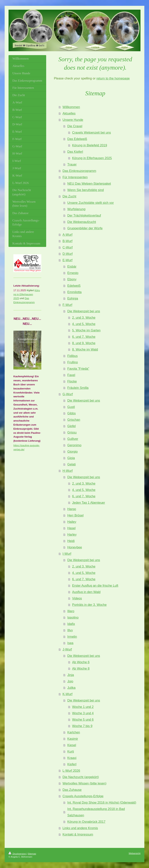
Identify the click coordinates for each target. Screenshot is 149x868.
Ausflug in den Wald (86, 592)
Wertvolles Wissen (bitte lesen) (84, 783)
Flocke (72, 381)
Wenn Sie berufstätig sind (86, 190)
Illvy (70, 630)
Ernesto (73, 273)
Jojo (70, 681)
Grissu (72, 432)
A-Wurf (67, 235)
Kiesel (72, 745)
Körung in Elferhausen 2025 (92, 158)
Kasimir (73, 739)
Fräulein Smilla (78, 388)
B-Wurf (67, 241)
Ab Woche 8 (81, 668)
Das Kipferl (75, 152)
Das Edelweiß (77, 139)
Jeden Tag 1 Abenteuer (89, 503)
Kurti (71, 751)
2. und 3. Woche (84, 317)
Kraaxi (72, 758)
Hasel (71, 528)
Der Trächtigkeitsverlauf (84, 215)
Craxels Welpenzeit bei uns (92, 132)
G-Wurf (68, 394)
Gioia (71, 458)
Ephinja (73, 298)
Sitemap (32, 854)
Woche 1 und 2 (83, 707)
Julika (71, 688)
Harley (72, 534)
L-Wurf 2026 (71, 771)
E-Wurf (67, 260)
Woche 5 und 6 (83, 719)
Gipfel (71, 426)
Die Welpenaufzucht (82, 222)
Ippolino (73, 617)
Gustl (71, 407)
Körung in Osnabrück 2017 (86, 822)
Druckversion (18, 854)
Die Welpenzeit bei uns (84, 311)
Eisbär (72, 266)
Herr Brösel (75, 515)
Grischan (74, 420)
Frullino (73, 362)
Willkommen (71, 107)
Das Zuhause (72, 790)
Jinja (71, 675)
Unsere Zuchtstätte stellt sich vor (91, 203)
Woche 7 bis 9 (82, 726)
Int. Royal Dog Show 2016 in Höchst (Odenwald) (102, 802)
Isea (70, 643)
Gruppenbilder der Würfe (85, 228)
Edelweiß (74, 286)
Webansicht (135, 853)
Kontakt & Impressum (78, 834)
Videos (77, 598)
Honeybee (75, 547)
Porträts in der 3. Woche (89, 605)
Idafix (71, 624)
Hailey (72, 522)
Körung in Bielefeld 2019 (90, 145)
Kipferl (72, 764)
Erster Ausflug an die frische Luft (95, 585)
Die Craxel (75, 126)
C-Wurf (68, 247)
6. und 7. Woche (84, 337)
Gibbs (71, 413)
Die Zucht (69, 196)
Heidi (71, 541)
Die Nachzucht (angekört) (81, 777)
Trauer (72, 164)
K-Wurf (67, 694)
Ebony (72, 279)
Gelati (71, 464)
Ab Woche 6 (81, 662)
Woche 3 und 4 (83, 713)
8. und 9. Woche (84, 343)
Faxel (71, 375)
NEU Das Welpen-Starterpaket (89, 184)
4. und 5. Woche (84, 324)
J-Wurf (67, 649)
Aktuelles (69, 113)
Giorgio (72, 451)
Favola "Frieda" (78, 369)
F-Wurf (67, 305)
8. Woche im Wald (85, 349)
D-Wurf (68, 254)
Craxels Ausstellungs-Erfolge (83, 796)
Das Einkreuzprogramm (79, 171)
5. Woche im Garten (86, 330)
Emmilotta (74, 292)
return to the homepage (113, 78)
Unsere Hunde (73, 120)
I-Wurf (67, 554)
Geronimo (74, 445)
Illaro (71, 611)
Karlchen (74, 732)
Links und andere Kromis (80, 828)
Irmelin (72, 637)
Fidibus (72, 356)
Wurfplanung (76, 209)
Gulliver (73, 439)
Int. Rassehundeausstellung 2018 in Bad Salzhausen (96, 812)
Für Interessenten (75, 177)
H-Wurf (68, 471)
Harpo (72, 509)
